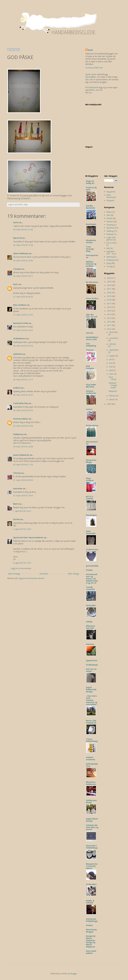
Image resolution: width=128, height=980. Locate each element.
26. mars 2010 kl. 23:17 (23, 276)
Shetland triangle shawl (113, 385)
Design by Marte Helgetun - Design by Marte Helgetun (91, 941)
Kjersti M (17, 238)
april (111, 370)
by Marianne (92, 282)
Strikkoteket (93, 87)
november (114, 338)
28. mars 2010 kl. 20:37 (23, 395)
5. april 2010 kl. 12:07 (22, 529)
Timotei (17, 473)
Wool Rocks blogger (92, 931)
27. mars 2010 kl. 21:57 (23, 315)
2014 (109, 314)
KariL (16, 284)
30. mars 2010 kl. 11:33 (23, 465)
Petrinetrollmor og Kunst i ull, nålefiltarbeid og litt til (92, 579)
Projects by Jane (91, 189)
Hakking (110, 231)
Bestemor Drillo (21, 323)
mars (112, 374)
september (114, 350)
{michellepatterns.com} (92, 338)
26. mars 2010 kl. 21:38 (23, 245)
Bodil (90, 50)
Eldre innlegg (73, 574)
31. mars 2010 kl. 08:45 (23, 480)
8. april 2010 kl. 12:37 (22, 563)
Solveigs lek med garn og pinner (92, 827)
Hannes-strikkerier (91, 392)
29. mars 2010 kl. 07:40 (23, 426)
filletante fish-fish (91, 627)
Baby (109, 212)
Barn (108, 215)
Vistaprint (110, 200)
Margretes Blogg (91, 461)
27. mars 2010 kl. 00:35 (23, 297)
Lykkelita (18, 354)
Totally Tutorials (90, 588)
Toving (109, 266)
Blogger (74, 974)
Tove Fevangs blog (90, 249)
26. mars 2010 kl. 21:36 (23, 230)
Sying (109, 263)
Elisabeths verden (91, 241)
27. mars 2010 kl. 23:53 (23, 330)
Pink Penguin (90, 367)
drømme (90, 644)
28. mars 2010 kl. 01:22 (23, 346)
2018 (109, 300)
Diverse (110, 221)
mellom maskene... (91, 758)
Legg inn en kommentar (21, 568)
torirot (89, 409)
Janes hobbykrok (21, 455)
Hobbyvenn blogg (91, 801)
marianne (18, 488)
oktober (113, 344)
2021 (109, 289)
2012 (109, 322)
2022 (109, 285)
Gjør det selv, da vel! (92, 316)
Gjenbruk (110, 228)
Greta (16, 222)
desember (114, 332)
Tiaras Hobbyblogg (92, 740)
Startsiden (44, 574)
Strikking (110, 260)
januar (112, 399)
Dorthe (17, 519)
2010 (109, 329)
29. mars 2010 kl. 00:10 (23, 410)
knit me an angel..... (91, 670)
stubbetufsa (92, 549)
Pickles (89, 570)
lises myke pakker (91, 952)
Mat (108, 248)
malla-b (17, 388)
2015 (109, 311)
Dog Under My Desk (91, 386)
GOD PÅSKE (113, 378)
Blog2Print (111, 192)
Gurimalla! (91, 605)
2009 (109, 404)
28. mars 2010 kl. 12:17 (23, 379)
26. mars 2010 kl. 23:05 (23, 260)
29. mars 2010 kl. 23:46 (23, 447)
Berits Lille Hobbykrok (91, 722)
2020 (109, 293)
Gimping (110, 225)
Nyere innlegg (14, 574)
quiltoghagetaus (92, 765)
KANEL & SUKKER (90, 902)
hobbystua (18, 434)
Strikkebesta (19, 338)
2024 (109, 278)
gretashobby (92, 566)
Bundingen (91, 224)
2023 (109, 282)
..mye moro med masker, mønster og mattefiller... (92, 700)
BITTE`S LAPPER (90, 498)
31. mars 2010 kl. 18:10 (23, 496)
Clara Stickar (92, 298)
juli (111, 359)
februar (113, 396)
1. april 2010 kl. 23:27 (22, 511)
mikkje (89, 622)
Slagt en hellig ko (90, 182)
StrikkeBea (91, 884)
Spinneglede (91, 77)
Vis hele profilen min (94, 68)
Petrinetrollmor (21, 419)
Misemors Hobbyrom (91, 783)
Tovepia (17, 269)
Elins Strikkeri (20, 305)
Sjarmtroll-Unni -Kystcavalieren (28, 537)
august (112, 356)
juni (111, 363)
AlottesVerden (92, 443)
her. (91, 93)
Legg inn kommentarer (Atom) (31, 578)
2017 (109, 303)
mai (111, 367)
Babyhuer (113, 391)
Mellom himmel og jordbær (91, 264)
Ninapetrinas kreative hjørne (92, 866)
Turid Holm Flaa (21, 403)
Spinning (110, 257)
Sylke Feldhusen (21, 253)
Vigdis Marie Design (92, 820)
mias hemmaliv (91, 532)
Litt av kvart (111, 243)
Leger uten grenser (111, 239)
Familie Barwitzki (91, 207)
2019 (109, 296)
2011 (109, 325)
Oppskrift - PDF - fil (111, 253)
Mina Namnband (111, 196)
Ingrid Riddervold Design (91, 689)
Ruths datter (92, 425)
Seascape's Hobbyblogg (92, 847)
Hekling (110, 234)
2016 (109, 307)
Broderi (110, 218)
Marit (16, 504)
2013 (109, 318)
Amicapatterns (92, 256)
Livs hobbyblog (91, 345)
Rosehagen (91, 515)
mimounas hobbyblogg (92, 920)
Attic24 (89, 333)
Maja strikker (90, 479)
